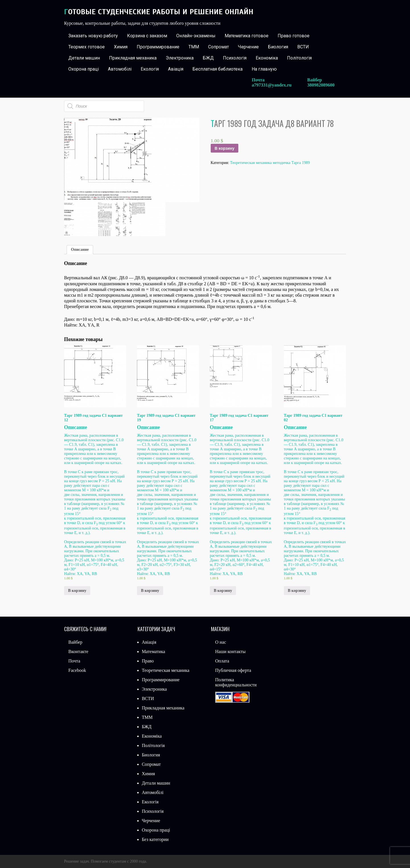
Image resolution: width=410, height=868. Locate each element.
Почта (74, 661)
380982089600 (321, 85)
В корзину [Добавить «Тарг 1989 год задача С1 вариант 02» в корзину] (297, 591)
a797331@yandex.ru (272, 85)
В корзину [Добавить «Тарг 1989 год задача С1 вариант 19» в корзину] (150, 591)
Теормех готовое (87, 47)
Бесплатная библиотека (218, 69)
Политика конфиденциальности (236, 682)
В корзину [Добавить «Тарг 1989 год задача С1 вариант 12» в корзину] (77, 591)
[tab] (80, 250)
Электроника (180, 58)
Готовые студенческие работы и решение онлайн (159, 12)
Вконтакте (78, 651)
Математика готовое (247, 36)
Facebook (77, 670)
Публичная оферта (233, 670)
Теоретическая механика (166, 670)
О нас (221, 642)
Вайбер (75, 642)
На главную (264, 69)
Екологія (150, 69)
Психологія (235, 58)
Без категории (155, 839)
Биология (278, 47)
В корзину (225, 148)
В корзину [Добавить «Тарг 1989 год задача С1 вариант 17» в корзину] (223, 591)
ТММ (194, 47)
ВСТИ (303, 47)
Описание (80, 250)
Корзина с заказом (147, 36)
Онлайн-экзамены (196, 36)
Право (148, 661)
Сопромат (219, 47)
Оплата (222, 661)
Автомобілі (120, 69)
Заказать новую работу (93, 36)
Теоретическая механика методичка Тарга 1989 (270, 163)
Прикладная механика (133, 58)
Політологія (299, 58)
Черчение (248, 47)
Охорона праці (84, 69)
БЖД (208, 58)
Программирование (158, 47)
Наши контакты (230, 651)
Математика (153, 651)
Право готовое (294, 36)
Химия (121, 47)
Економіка (267, 58)
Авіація (176, 69)
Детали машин (84, 58)
